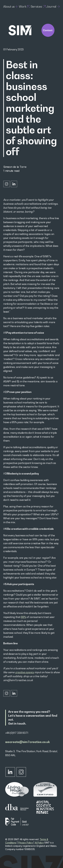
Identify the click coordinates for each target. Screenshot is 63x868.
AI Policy (39, 843)
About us (11, 6)
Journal (53, 6)
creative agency (25, 672)
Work (24, 6)
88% (23, 617)
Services (38, 6)
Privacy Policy (26, 843)
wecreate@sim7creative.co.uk (27, 742)
